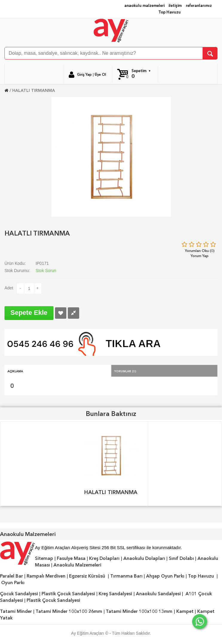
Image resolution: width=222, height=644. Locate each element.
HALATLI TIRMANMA (34, 90)
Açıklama (15, 371)
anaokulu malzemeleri (144, 6)
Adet (9, 288)
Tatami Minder (16, 611)
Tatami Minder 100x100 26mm (69, 611)
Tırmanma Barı (126, 576)
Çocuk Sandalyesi (19, 594)
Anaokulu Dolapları (144, 558)
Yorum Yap (200, 256)
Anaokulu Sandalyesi (158, 594)
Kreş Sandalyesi (115, 594)
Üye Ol (100, 75)
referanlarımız (199, 6)
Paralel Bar (12, 576)
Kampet (185, 611)
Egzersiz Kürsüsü (87, 576)
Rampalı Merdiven (46, 576)
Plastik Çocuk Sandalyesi (68, 594)
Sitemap (44, 558)
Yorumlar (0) (125, 371)
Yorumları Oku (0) (200, 251)
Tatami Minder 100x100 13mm (139, 611)
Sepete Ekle (29, 313)
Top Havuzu (170, 12)
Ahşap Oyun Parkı (165, 576)
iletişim (175, 6)
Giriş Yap (84, 75)
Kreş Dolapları (104, 558)
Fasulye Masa (71, 558)
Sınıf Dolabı (181, 558)
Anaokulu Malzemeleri (77, 565)
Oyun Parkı (13, 583)
